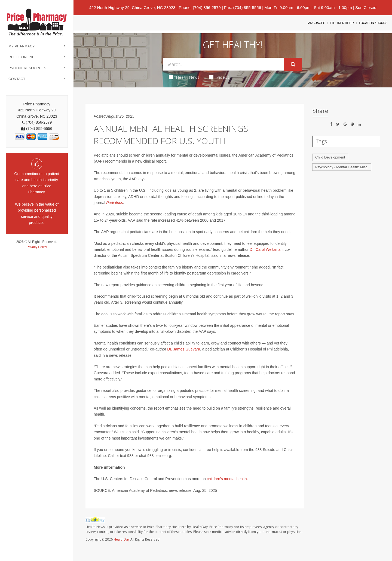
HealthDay (122, 539)
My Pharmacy (22, 46)
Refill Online (22, 57)
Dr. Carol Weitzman (266, 249)
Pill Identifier (342, 23)
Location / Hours (373, 23)
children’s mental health (227, 479)
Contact (17, 79)
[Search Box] (224, 64)
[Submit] (293, 64)
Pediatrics (114, 203)
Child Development (330, 157)
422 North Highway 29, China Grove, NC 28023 (132, 7)
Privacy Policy (37, 247)
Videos (219, 77)
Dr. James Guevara (184, 349)
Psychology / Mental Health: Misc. (342, 167)
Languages (316, 23)
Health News (184, 77)
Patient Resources (27, 68)
